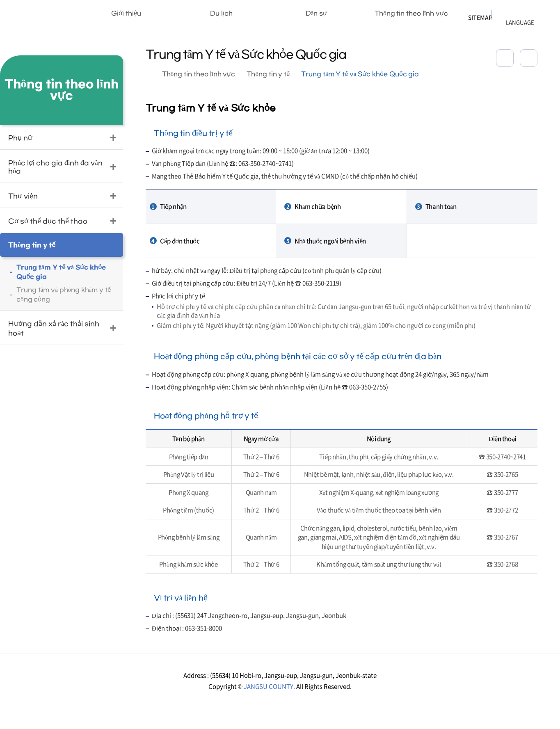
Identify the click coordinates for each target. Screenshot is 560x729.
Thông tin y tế (268, 74)
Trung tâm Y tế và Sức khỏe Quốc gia (360, 74)
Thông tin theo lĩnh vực (199, 74)
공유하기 (505, 58)
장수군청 (37, 18)
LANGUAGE (509, 13)
